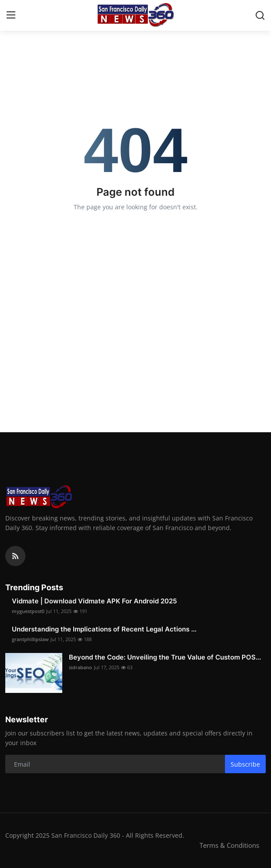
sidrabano (80, 667)
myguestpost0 (28, 611)
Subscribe (245, 764)
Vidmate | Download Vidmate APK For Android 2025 (94, 601)
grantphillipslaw (30, 639)
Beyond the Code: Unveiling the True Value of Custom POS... (165, 657)
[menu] (11, 15)
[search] (260, 15)
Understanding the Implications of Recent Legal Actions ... (104, 629)
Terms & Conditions (229, 845)
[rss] (15, 556)
